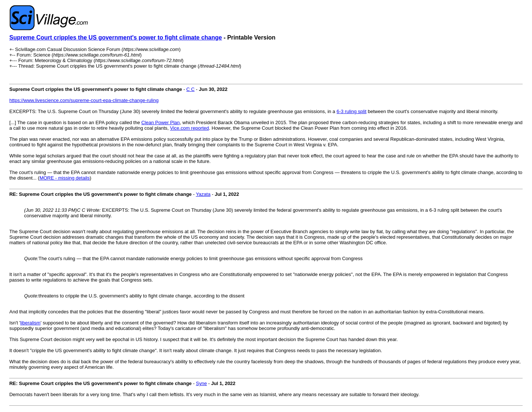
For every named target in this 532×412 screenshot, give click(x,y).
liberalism (30, 323)
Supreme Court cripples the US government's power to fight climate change (115, 38)
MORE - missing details (65, 178)
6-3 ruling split (352, 111)
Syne (201, 383)
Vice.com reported (189, 128)
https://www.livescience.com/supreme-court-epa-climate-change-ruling (84, 100)
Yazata (203, 194)
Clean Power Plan (160, 122)
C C (190, 89)
